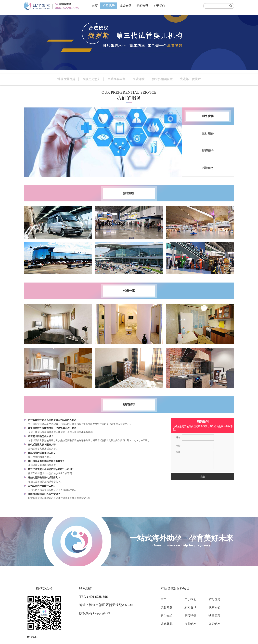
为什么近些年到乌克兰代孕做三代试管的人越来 (52, 420)
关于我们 (159, 6)
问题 (178, 452)
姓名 (178, 438)
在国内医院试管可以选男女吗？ (44, 494)
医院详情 (190, 616)
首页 (95, 6)
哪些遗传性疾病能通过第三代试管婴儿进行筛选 (52, 428)
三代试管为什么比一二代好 (42, 486)
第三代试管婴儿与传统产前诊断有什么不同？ (51, 469)
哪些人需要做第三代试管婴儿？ (44, 478)
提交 (203, 477)
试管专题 (126, 6)
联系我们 (214, 607)
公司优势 (109, 6)
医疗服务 (208, 133)
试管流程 (214, 616)
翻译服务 (208, 151)
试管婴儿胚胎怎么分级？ (41, 436)
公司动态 (214, 624)
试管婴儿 (167, 624)
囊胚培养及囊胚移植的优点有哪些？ (46, 461)
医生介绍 (167, 616)
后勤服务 (208, 168)
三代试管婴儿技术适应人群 (42, 445)
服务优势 (208, 116)
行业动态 (190, 624)
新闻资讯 (142, 6)
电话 (178, 446)
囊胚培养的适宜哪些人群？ (42, 453)
